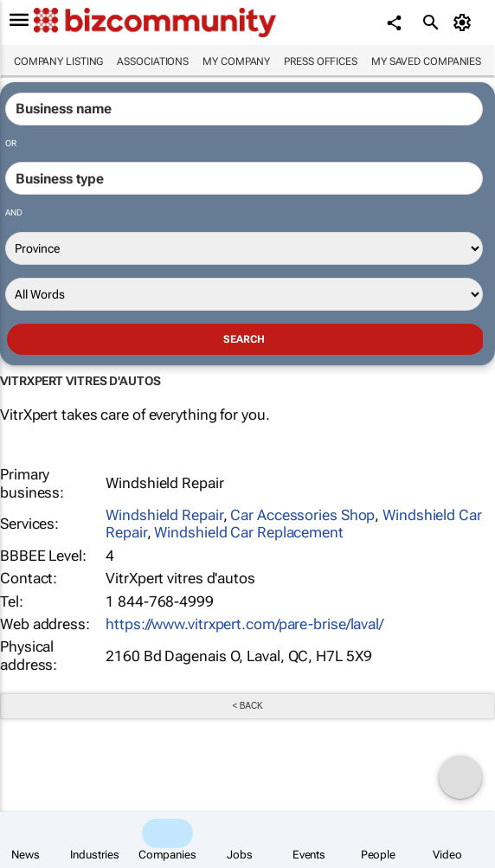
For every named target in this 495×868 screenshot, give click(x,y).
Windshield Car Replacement (248, 532)
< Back (247, 706)
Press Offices (321, 61)
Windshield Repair (164, 515)
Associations (153, 61)
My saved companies (426, 61)
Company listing (59, 61)
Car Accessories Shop (302, 515)
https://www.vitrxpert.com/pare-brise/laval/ (244, 624)
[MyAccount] (465, 23)
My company (236, 61)
